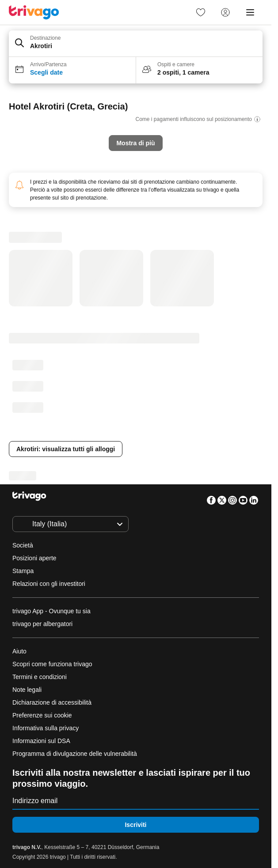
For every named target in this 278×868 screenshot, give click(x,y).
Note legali (27, 690)
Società (23, 545)
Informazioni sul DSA (41, 741)
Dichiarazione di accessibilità (52, 702)
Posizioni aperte (34, 558)
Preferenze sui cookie (43, 715)
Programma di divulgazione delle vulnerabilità (75, 754)
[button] (136, 44)
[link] (201, 12)
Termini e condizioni (40, 677)
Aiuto (19, 651)
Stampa (23, 571)
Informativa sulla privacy (46, 728)
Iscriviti (135, 825)
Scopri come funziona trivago (52, 664)
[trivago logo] (34, 12)
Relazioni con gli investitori (49, 584)
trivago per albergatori (42, 624)
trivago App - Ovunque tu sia (51, 611)
